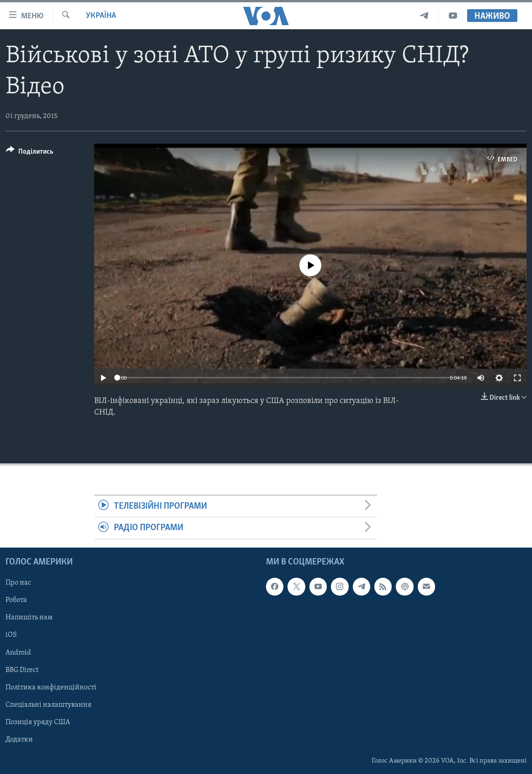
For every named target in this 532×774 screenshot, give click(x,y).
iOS (11, 635)
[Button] (30, 153)
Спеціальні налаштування (48, 704)
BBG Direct (22, 670)
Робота (16, 600)
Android (18, 652)
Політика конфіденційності (51, 687)
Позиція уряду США (38, 722)
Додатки (19, 740)
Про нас (18, 583)
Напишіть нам (29, 618)
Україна (101, 16)
